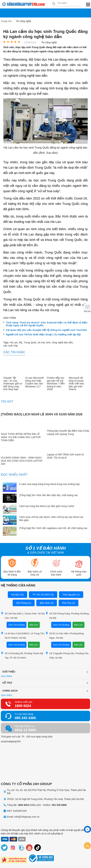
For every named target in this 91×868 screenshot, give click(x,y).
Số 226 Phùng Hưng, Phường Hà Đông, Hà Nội (67, 616)
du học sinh (44, 342)
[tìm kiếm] (54, 4)
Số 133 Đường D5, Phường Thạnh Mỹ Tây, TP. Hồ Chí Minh (22, 655)
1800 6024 (23, 706)
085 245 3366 (25, 718)
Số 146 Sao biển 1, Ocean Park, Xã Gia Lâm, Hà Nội (23, 616)
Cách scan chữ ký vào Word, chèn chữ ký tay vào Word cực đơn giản (51, 519)
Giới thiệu (9, 672)
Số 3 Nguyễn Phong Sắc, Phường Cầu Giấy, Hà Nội (67, 655)
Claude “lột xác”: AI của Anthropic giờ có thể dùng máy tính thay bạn (13, 384)
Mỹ (21, 342)
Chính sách (10, 691)
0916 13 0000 (25, 730)
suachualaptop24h (11, 741)
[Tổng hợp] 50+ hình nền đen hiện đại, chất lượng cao (49, 495)
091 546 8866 (59, 805)
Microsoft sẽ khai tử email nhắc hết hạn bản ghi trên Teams (76, 384)
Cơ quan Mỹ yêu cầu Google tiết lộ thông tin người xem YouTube (46, 330)
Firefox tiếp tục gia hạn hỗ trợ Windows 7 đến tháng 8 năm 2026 (56, 384)
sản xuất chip (11, 345)
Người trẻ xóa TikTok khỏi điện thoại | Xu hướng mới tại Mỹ (43, 335)
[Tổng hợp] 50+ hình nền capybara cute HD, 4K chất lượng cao (53, 528)
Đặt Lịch (34, 625)
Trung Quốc (30, 342)
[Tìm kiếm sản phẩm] (67, 3)
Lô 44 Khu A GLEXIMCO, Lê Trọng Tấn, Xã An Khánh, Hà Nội (23, 635)
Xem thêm (7, 676)
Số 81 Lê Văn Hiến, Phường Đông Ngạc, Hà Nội (65, 635)
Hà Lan (14, 342)
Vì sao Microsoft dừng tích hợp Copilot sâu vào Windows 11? (34, 382)
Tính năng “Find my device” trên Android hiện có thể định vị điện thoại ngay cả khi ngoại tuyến (47, 324)
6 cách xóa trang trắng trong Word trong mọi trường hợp (49, 484)
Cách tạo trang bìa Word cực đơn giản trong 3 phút (47, 506)
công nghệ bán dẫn (62, 342)
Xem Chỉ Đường (16, 625)
